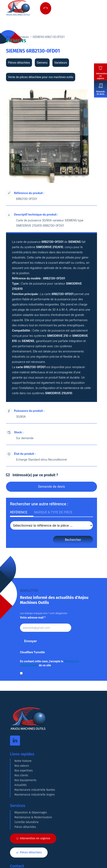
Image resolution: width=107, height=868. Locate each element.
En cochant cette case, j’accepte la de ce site (49, 663)
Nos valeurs (22, 766)
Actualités (20, 785)
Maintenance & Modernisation (33, 817)
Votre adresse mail (33, 618)
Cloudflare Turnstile (32, 652)
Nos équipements (25, 780)
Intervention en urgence (101, 76)
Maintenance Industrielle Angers (34, 795)
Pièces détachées (25, 827)
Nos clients (21, 775)
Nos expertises (24, 771)
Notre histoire (23, 761)
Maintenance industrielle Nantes (35, 790)
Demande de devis (100, 93)
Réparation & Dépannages (31, 813)
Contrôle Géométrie (26, 822)
